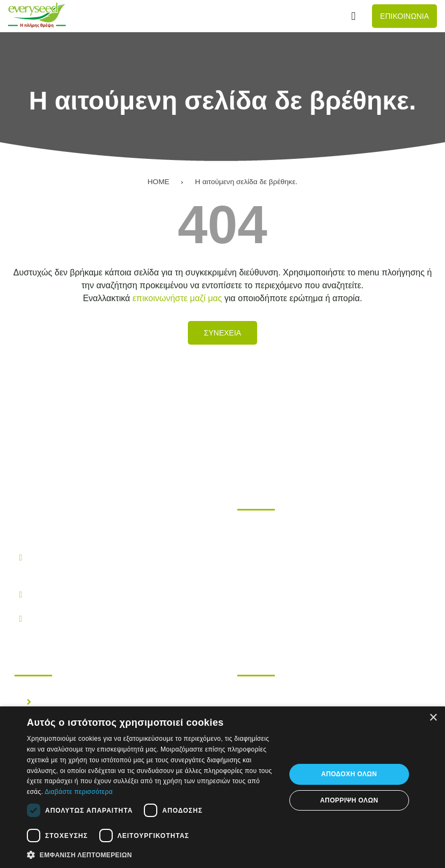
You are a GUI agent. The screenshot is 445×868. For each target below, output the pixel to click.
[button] (152, 854)
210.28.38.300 (56, 594)
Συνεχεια (222, 333)
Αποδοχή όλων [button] (349, 774)
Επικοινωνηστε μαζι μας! (304, 593)
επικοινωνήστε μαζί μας (177, 298)
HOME (159, 182)
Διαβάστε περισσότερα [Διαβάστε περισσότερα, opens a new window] (79, 792)
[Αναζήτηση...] (353, 16)
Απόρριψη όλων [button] (349, 800)
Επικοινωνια (404, 16)
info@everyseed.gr (65, 618)
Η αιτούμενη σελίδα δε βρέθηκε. (246, 182)
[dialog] (222, 787)
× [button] (433, 718)
